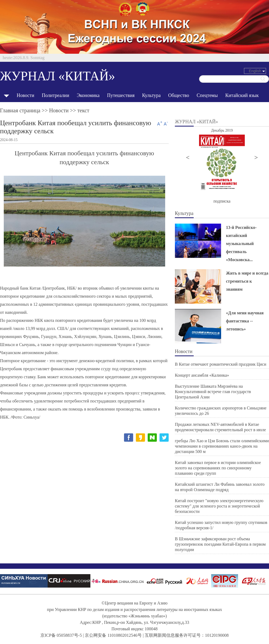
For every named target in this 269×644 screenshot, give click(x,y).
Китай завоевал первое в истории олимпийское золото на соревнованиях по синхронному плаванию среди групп (218, 468)
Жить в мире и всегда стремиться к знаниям (247, 281)
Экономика (88, 95)
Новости (25, 95)
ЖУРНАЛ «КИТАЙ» (58, 76)
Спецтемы (207, 95)
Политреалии (55, 95)
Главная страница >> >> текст (45, 110)
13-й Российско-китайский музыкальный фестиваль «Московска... (241, 244)
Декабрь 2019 (222, 130)
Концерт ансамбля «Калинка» (202, 375)
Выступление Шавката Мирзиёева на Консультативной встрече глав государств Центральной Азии (213, 392)
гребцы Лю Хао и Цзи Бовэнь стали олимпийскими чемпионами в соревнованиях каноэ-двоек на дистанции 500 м (222, 446)
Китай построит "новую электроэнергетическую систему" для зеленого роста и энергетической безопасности (219, 506)
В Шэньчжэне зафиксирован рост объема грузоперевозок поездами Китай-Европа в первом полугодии (220, 544)
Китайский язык (242, 95)
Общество (179, 95)
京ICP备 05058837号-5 (61, 635)
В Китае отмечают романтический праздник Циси (221, 364)
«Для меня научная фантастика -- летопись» (245, 321)
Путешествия (121, 95)
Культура (151, 95)
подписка (222, 201)
